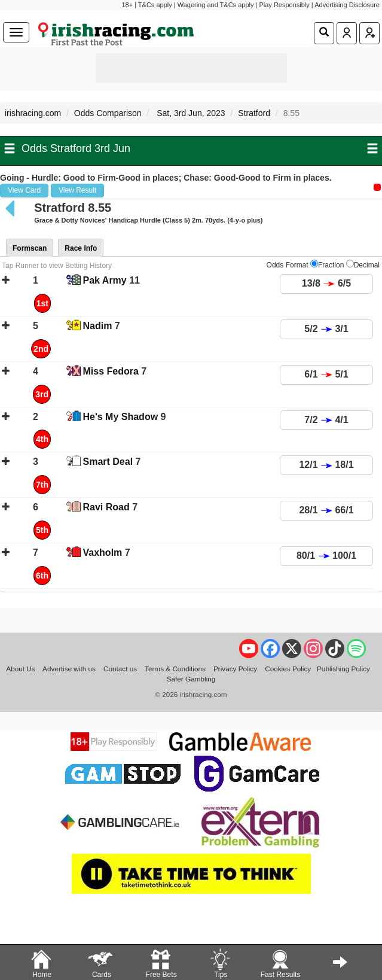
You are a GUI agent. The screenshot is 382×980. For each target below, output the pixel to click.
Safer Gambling (191, 679)
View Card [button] (24, 190)
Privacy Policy (235, 669)
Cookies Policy (288, 669)
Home (41, 963)
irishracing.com (33, 113)
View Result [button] (77, 190)
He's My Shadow (121, 417)
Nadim (98, 326)
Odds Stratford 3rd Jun (76, 148)
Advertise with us (69, 669)
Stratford (254, 113)
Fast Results (281, 963)
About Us (20, 669)
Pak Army (105, 280)
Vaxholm (103, 553)
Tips (220, 963)
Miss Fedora (111, 371)
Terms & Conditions (175, 669)
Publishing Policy (343, 669)
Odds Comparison (108, 113)
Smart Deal (108, 462)
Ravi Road (106, 507)
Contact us (120, 669)
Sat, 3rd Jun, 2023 (190, 113)
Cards (101, 963)
